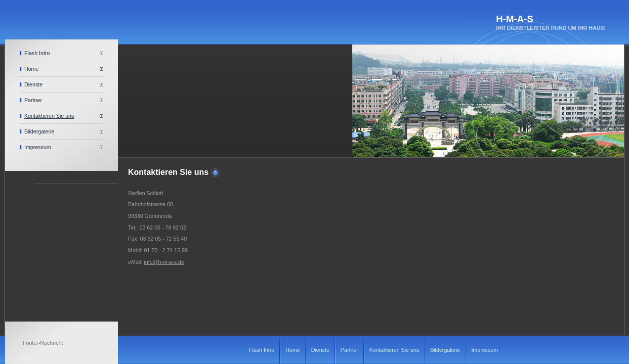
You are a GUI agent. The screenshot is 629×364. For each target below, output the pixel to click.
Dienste (33, 84)
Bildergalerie (39, 131)
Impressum (38, 147)
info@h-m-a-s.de (164, 262)
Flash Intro (37, 53)
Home (31, 69)
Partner (33, 100)
